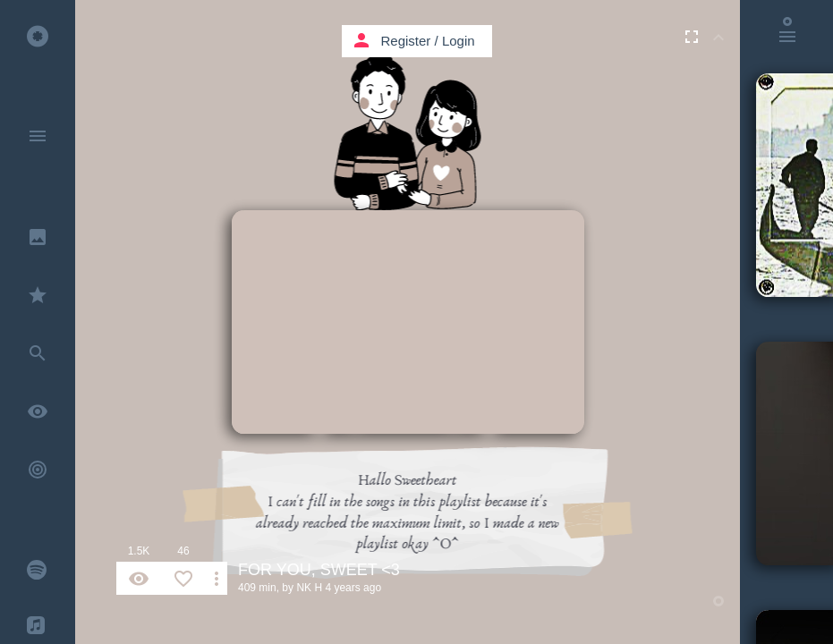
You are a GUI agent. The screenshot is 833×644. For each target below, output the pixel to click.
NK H (309, 588)
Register (406, 41)
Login (459, 41)
